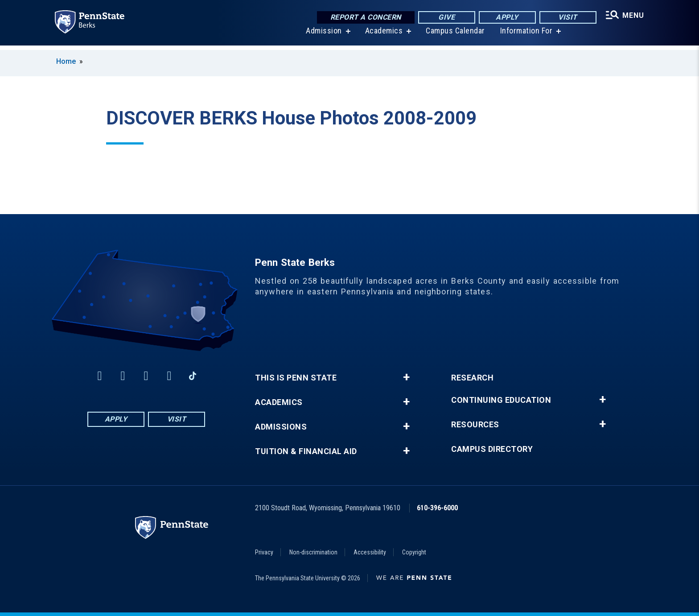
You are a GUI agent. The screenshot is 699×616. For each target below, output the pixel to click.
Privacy (264, 552)
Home (66, 61)
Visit (566, 18)
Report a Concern (364, 18)
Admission (323, 35)
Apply (505, 18)
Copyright (414, 552)
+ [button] (406, 377)
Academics (383, 35)
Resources (475, 425)
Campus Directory (492, 449)
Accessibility (370, 552)
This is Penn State (296, 378)
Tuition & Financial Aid (306, 451)
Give (445, 18)
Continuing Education (501, 400)
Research (472, 378)
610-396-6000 (437, 508)
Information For (525, 35)
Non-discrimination (313, 552)
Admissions (281, 427)
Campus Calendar (454, 35)
